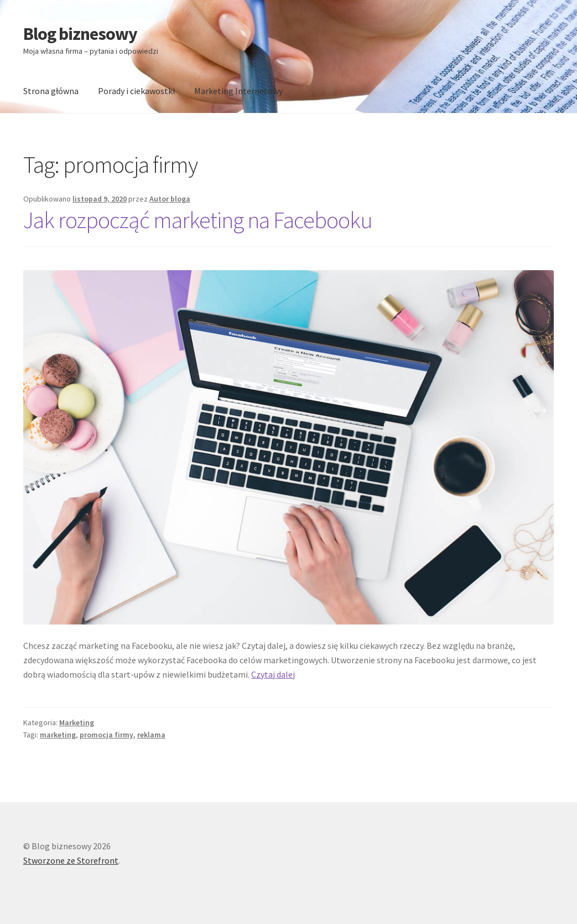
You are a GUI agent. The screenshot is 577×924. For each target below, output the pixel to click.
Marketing (77, 722)
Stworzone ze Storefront (71, 860)
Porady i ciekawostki (136, 91)
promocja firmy (106, 735)
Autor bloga (170, 199)
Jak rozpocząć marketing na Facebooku (198, 220)
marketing (58, 735)
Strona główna (51, 91)
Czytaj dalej (273, 674)
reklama (151, 735)
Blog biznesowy (80, 34)
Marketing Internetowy (238, 91)
